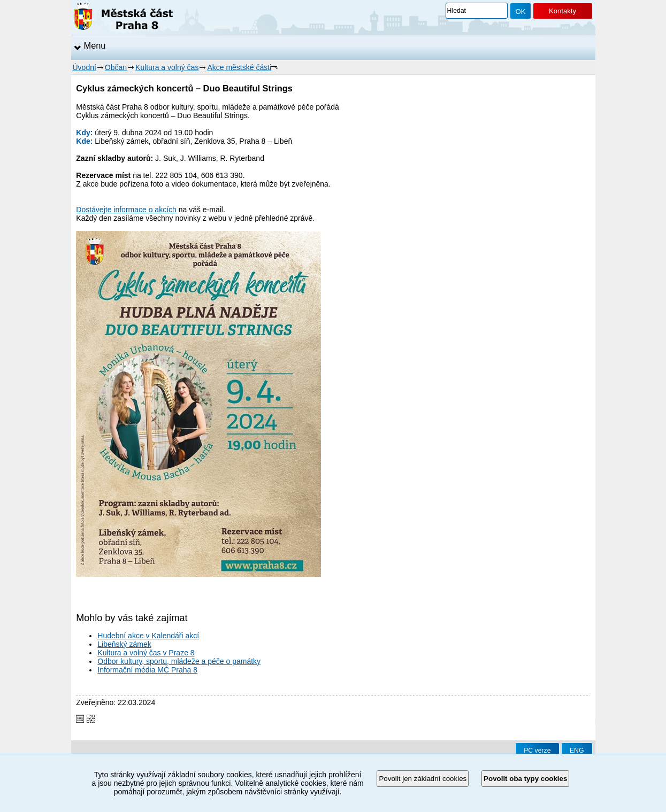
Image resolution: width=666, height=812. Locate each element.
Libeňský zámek (124, 644)
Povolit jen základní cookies (423, 779)
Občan (116, 67)
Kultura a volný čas (167, 67)
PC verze (537, 751)
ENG (577, 751)
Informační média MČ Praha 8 (147, 670)
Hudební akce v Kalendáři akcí (148, 636)
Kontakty (562, 11)
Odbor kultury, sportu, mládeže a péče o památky (179, 661)
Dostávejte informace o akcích (126, 210)
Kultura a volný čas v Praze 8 (146, 653)
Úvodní (85, 67)
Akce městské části (239, 67)
